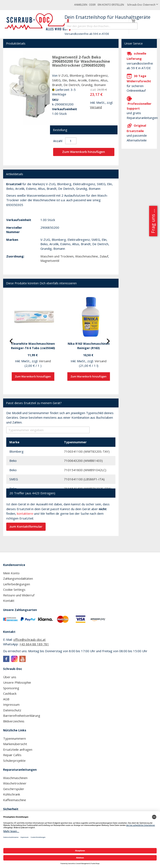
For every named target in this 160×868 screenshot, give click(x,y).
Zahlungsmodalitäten (18, 578)
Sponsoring (11, 688)
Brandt (57, 85)
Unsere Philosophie (17, 682)
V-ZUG (63, 75)
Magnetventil (50, 261)
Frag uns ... (153, 221)
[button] (143, 5)
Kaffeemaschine (15, 800)
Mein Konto (11, 573)
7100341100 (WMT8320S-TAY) (87, 451)
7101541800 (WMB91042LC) (85, 470)
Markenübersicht (15, 744)
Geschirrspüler (14, 789)
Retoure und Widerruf (19, 595)
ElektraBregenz (97, 75)
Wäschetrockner (15, 783)
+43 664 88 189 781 (34, 644)
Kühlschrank (12, 794)
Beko (72, 80)
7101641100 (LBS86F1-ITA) (84, 479)
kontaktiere (25, 513)
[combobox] (101, 26)
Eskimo (94, 80)
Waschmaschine (87, 256)
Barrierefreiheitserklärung (22, 716)
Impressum (11, 704)
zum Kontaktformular (26, 526)
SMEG (56, 80)
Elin (65, 80)
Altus (104, 80)
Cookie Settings (14, 589)
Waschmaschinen (15, 778)
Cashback (10, 693)
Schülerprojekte (14, 761)
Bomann (100, 85)
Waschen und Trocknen (57, 256)
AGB (6, 699)
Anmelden (81, 5)
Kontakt (9, 601)
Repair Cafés (12, 755)
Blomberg (77, 75)
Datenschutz (12, 710)
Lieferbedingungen (17, 584)
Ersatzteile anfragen (18, 749)
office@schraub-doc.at (29, 639)
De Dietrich (72, 85)
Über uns (10, 677)
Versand (96, 107)
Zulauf (104, 256)
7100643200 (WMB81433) (83, 461)
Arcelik (82, 80)
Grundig (87, 85)
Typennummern (14, 738)
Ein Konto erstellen (111, 5)
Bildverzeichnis (14, 721)
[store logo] (40, 22)
